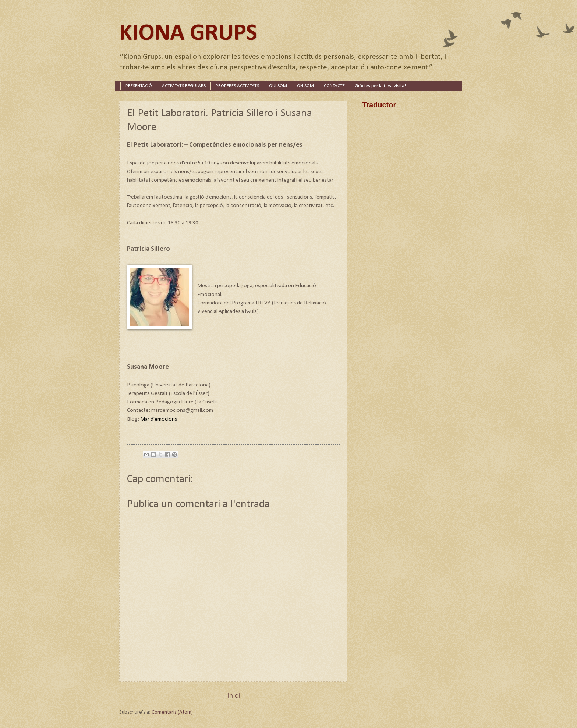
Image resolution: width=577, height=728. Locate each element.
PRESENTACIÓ (139, 86)
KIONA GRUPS (188, 34)
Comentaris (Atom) (172, 712)
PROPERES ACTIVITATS (237, 86)
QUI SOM (278, 86)
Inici (233, 696)
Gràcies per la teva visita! (380, 86)
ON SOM (305, 86)
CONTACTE (334, 86)
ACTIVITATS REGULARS (184, 86)
